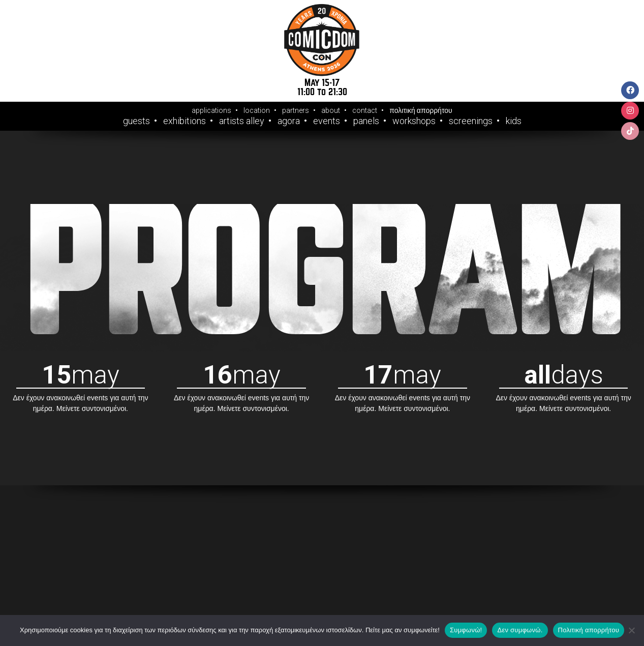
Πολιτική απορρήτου (589, 630)
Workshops (414, 121)
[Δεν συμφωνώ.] (631, 630)
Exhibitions (185, 121)
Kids (514, 121)
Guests (136, 121)
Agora (289, 121)
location (257, 110)
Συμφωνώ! (466, 630)
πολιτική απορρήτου (421, 110)
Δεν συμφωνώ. (520, 630)
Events (327, 121)
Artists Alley (242, 121)
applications (211, 110)
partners (296, 110)
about (331, 110)
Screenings (471, 121)
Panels (366, 121)
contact (365, 110)
